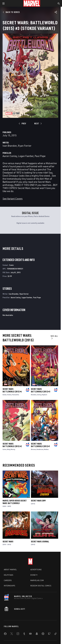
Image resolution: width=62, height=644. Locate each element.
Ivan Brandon (10, 146)
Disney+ (34, 575)
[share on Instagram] (18, 634)
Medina (46, 449)
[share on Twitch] (49, 634)
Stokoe (9, 395)
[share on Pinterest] (43, 634)
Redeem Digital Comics (41, 586)
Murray (13, 449)
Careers (8, 580)
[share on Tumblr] (24, 634)
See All (54, 337)
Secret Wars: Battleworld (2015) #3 (41, 390)
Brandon (34, 395)
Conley (39, 395)
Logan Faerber (26, 156)
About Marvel (10, 570)
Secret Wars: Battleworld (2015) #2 (12, 445)
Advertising (36, 570)
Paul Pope (40, 156)
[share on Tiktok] (56, 634)
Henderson (40, 449)
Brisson (33, 449)
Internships (10, 586)
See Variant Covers (13, 199)
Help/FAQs (9, 575)
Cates (4, 449)
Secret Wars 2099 (38, 501)
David (4, 395)
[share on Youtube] (30, 634)
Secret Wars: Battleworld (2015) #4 (12, 390)
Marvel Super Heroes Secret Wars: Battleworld (15, 502)
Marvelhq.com (37, 580)
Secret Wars (8, 542)
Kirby (9, 449)
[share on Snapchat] (37, 634)
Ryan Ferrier (25, 146)
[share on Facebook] (5, 634)
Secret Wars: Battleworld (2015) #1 (41, 445)
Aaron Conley (10, 156)
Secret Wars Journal (40, 542)
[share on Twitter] (12, 634)
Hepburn (44, 395)
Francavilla (16, 395)
